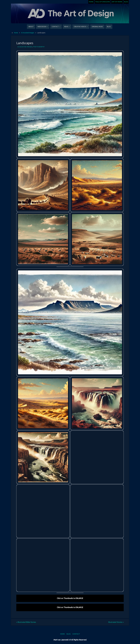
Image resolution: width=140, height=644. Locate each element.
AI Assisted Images (28, 33)
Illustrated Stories (116, 622)
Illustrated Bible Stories (26, 622)
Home (91, 2)
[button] (70, 104)
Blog (126, 2)
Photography (39, 47)
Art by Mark (117, 2)
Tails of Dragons (103, 2)
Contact (76, 634)
